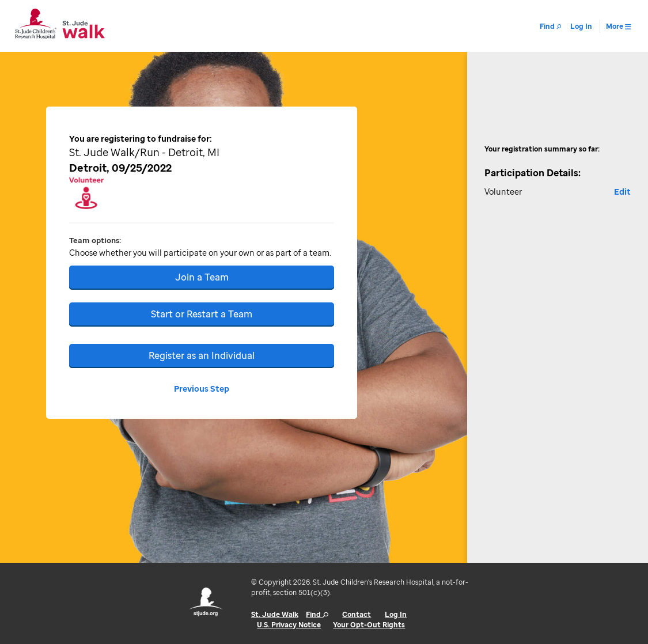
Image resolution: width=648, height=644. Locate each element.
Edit (622, 192)
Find (317, 614)
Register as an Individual (202, 355)
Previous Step (202, 389)
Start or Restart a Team (202, 314)
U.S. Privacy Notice (289, 625)
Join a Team (202, 277)
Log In (396, 614)
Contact (357, 614)
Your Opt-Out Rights (369, 625)
